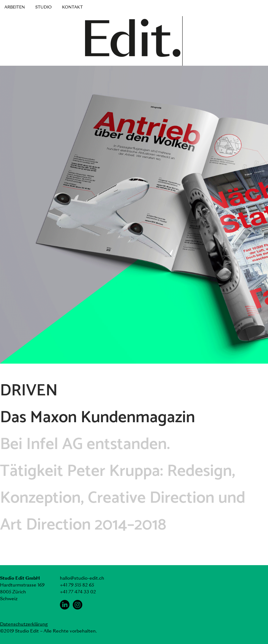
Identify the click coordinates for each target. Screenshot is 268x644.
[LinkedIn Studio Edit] (65, 605)
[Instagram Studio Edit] (78, 605)
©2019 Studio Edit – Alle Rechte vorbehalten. (48, 631)
